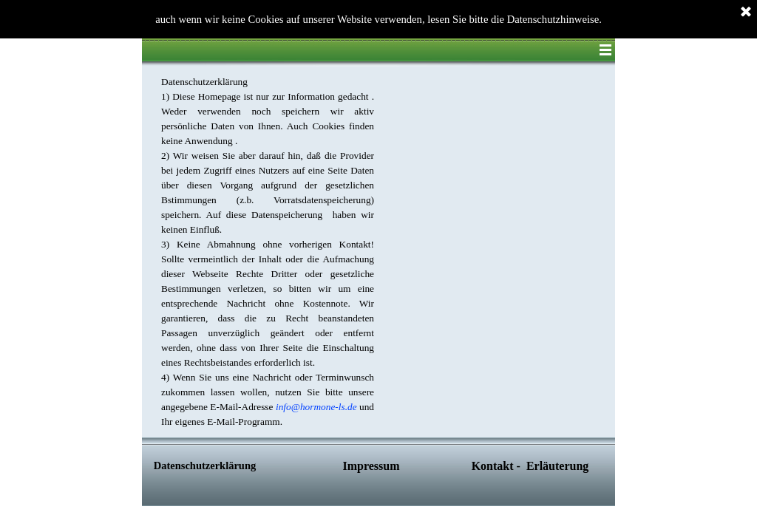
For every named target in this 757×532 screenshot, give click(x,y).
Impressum (371, 466)
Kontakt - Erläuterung (530, 466)
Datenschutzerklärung (205, 465)
